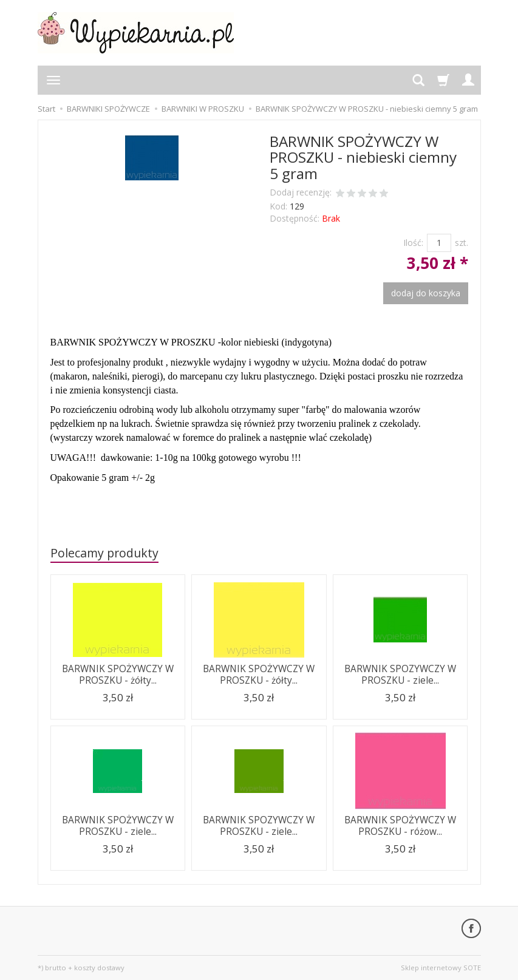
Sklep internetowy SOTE (441, 968)
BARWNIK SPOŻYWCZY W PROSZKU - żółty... (118, 674)
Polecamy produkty (104, 553)
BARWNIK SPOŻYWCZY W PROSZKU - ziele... (118, 825)
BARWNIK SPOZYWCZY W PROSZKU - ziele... (400, 674)
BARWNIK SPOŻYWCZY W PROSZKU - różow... (400, 825)
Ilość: (413, 243)
